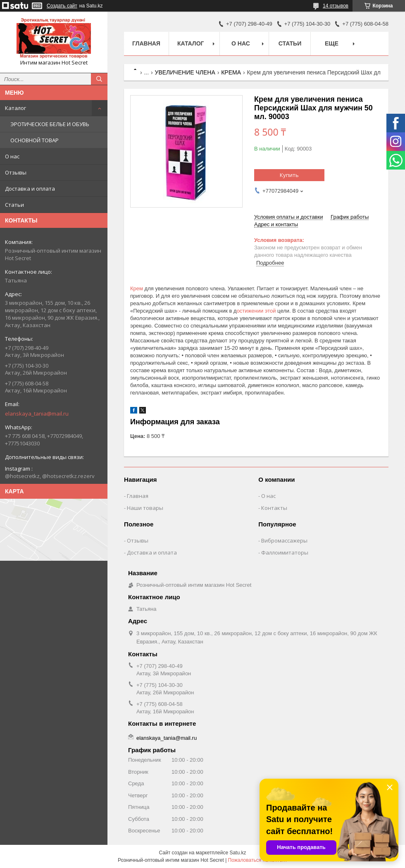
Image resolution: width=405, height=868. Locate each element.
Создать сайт (62, 6)
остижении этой (257, 311)
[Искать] (99, 79)
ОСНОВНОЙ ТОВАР (35, 140)
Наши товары (145, 508)
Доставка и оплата (30, 189)
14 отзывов (336, 6)
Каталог (15, 108)
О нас (12, 156)
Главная (146, 43)
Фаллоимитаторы (285, 552)
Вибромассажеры (284, 540)
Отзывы (16, 172)
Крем (137, 288)
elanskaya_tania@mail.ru (37, 414)
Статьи (14, 205)
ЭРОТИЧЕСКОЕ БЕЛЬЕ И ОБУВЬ (50, 124)
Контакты (274, 508)
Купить (289, 175)
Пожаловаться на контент (258, 860)
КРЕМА (231, 72)
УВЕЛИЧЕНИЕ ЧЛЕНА (185, 72)
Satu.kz (238, 853)
